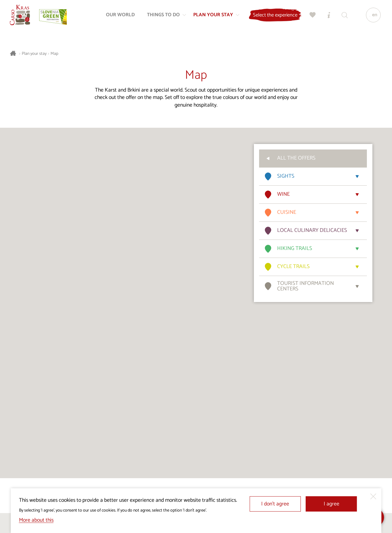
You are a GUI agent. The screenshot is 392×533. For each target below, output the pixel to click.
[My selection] (311, 17)
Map (54, 54)
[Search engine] (343, 17)
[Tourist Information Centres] (327, 17)
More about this (36, 520)
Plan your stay (34, 54)
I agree (332, 504)
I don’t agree (275, 504)
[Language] (371, 17)
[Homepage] (22, 17)
